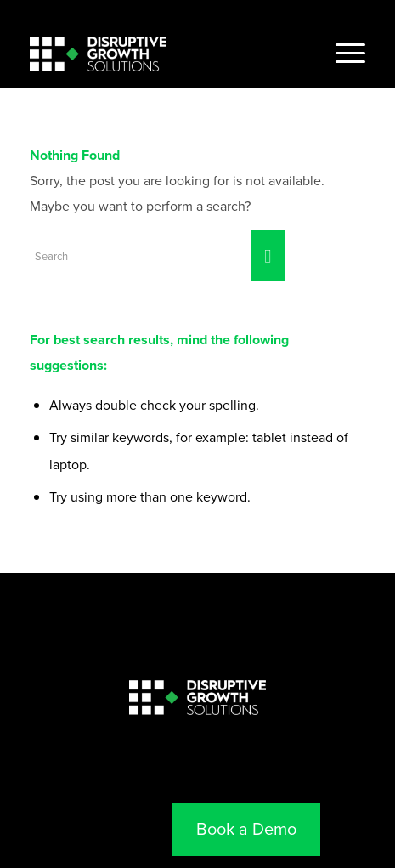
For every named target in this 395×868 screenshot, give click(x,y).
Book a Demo (246, 829)
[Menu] (342, 54)
